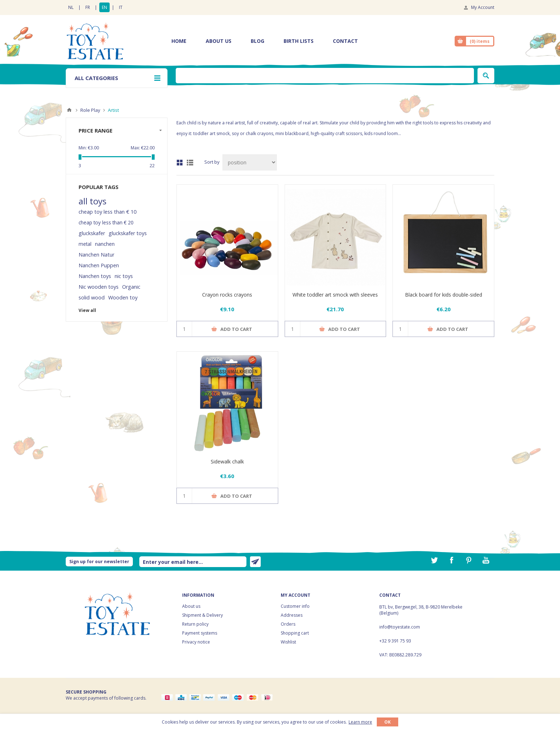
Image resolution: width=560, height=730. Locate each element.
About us (191, 606)
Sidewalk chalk (227, 461)
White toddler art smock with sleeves (335, 295)
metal (85, 244)
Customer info (295, 606)
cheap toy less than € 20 (106, 222)
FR (88, 7)
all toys (92, 201)
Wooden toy (123, 297)
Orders (288, 624)
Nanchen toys (95, 276)
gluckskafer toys (128, 233)
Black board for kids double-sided (444, 295)
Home (69, 110)
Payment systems (200, 633)
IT (121, 7)
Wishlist (288, 642)
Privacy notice (196, 642)
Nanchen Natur (96, 255)
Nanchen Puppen (99, 265)
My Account (483, 7)
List (190, 163)
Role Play (90, 110)
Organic (131, 287)
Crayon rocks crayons (227, 295)
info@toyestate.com (400, 627)
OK (387, 722)
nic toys (124, 276)
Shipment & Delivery (202, 615)
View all (87, 310)
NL (71, 7)
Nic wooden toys (99, 287)
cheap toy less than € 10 (107, 212)
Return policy (195, 624)
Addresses (292, 615)
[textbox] (325, 76)
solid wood (92, 297)
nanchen (105, 244)
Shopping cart (295, 633)
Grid (180, 163)
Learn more (360, 722)
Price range (96, 130)
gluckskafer (92, 233)
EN (104, 7)
